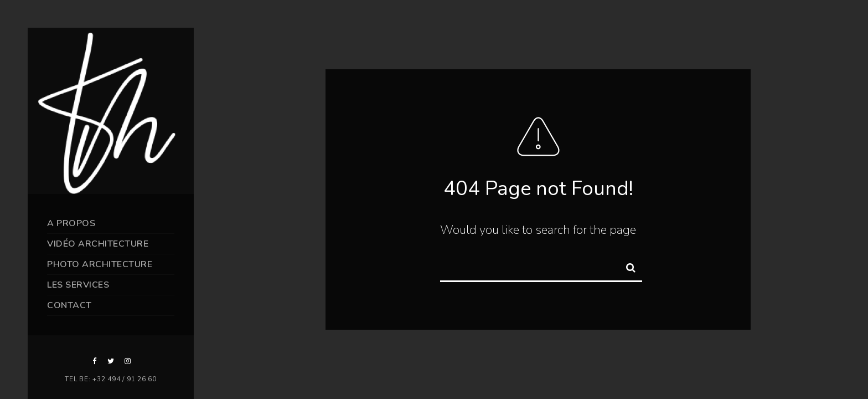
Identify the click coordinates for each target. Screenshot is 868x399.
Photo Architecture (100, 264)
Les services (78, 285)
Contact (69, 305)
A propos (71, 223)
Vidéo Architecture (98, 244)
